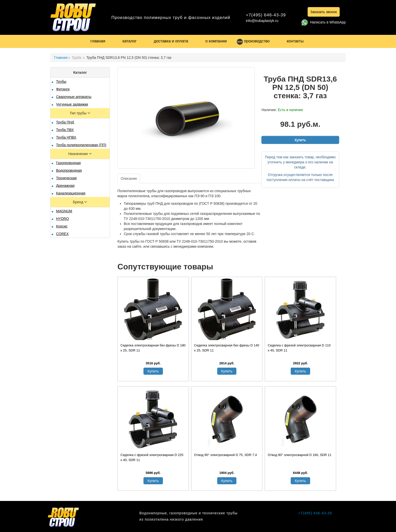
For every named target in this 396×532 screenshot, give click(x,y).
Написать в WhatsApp (324, 22)
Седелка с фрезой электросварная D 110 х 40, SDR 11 (299, 348)
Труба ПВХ (65, 130)
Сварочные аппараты (74, 97)
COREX (62, 234)
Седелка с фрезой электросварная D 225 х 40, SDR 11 (152, 457)
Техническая (66, 178)
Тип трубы (79, 113)
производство (253, 41)
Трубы (61, 82)
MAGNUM (64, 211)
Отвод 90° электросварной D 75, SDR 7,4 (226, 455)
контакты (295, 41)
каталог (130, 41)
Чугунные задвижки (72, 104)
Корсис (62, 226)
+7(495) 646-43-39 (266, 15)
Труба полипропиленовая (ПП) (81, 145)
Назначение (79, 154)
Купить (300, 140)
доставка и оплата (171, 41)
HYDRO (63, 219)
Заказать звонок (324, 12)
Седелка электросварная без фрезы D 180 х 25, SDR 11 (153, 348)
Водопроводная (69, 170)
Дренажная (65, 186)
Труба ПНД (65, 122)
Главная (61, 58)
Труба (77, 58)
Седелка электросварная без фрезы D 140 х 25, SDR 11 (227, 348)
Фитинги (63, 89)
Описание (129, 179)
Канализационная (71, 193)
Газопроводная (68, 163)
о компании (216, 41)
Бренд (79, 202)
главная (98, 41)
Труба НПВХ (66, 137)
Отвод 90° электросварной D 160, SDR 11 (300, 455)
